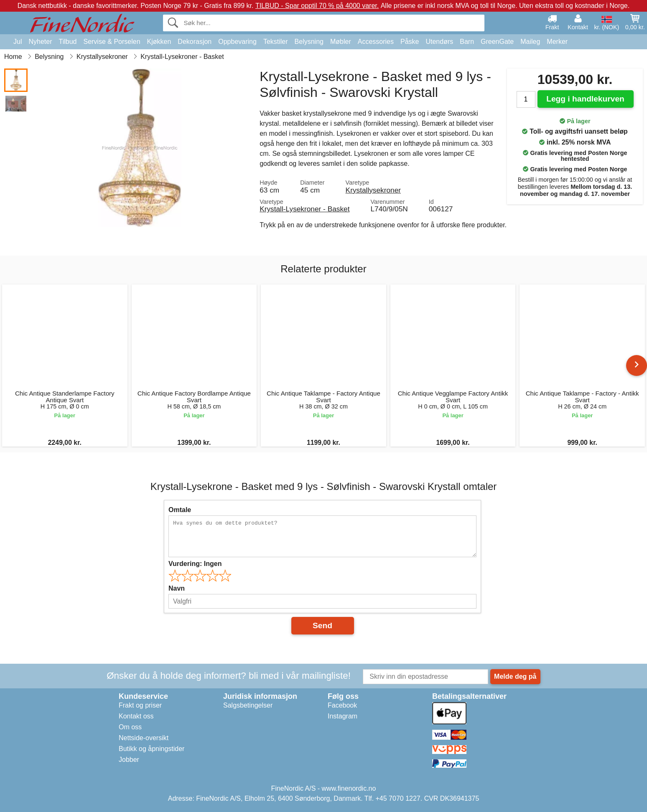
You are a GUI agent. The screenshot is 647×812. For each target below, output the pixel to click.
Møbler (341, 42)
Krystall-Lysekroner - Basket (304, 209)
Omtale (180, 510)
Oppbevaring (237, 42)
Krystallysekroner (373, 190)
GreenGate (497, 42)
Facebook (342, 705)
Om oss (130, 727)
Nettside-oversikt (144, 738)
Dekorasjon (195, 42)
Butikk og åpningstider (152, 749)
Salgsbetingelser (248, 705)
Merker (557, 42)
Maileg (530, 42)
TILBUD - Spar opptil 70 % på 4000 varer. (317, 6)
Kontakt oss (136, 716)
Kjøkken (159, 42)
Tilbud (68, 42)
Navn (177, 588)
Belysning (309, 42)
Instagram (343, 716)
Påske (410, 42)
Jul (18, 42)
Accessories (376, 42)
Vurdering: (195, 564)
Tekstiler (276, 42)
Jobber (129, 760)
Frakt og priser (140, 705)
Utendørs (439, 42)
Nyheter (40, 42)
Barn (467, 42)
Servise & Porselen (112, 42)
